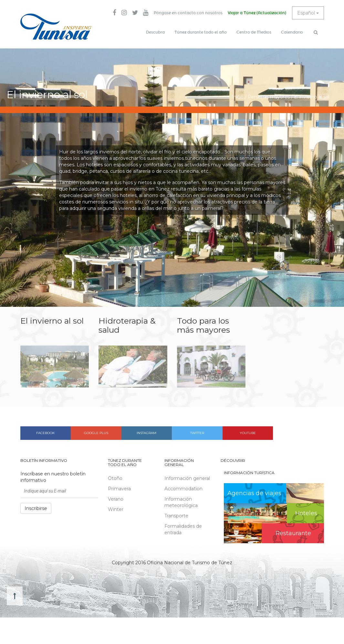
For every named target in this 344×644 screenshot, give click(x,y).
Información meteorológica (181, 502)
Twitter (197, 433)
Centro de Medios (254, 32)
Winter (116, 509)
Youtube (248, 433)
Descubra (155, 32)
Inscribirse (36, 508)
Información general (187, 478)
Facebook (45, 433)
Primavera (119, 489)
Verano (116, 499)
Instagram (146, 433)
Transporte (176, 516)
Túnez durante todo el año (201, 32)
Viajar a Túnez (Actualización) (257, 13)
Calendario (292, 32)
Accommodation (183, 489)
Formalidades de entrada (183, 529)
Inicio (238, 97)
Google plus (96, 433)
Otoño (115, 478)
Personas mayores (269, 97)
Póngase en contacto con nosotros (188, 13)
